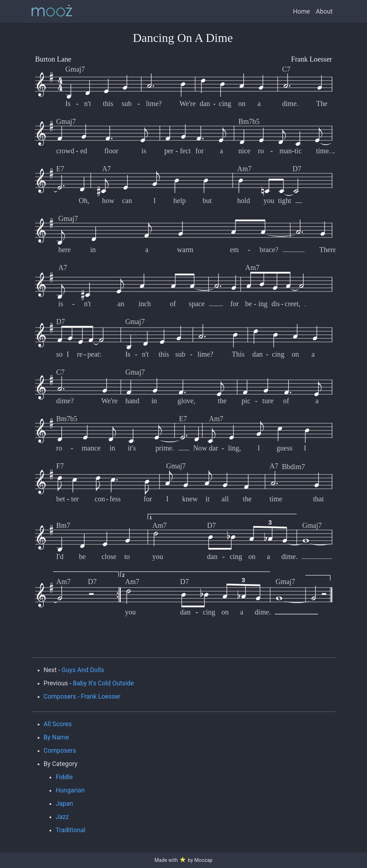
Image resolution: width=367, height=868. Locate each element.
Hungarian (70, 790)
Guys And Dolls (83, 670)
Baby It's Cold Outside (103, 683)
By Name (56, 737)
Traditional (70, 830)
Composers (60, 751)
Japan (64, 804)
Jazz (62, 817)
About (324, 11)
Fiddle (64, 777)
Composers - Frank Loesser (82, 696)
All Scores (58, 724)
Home (302, 11)
